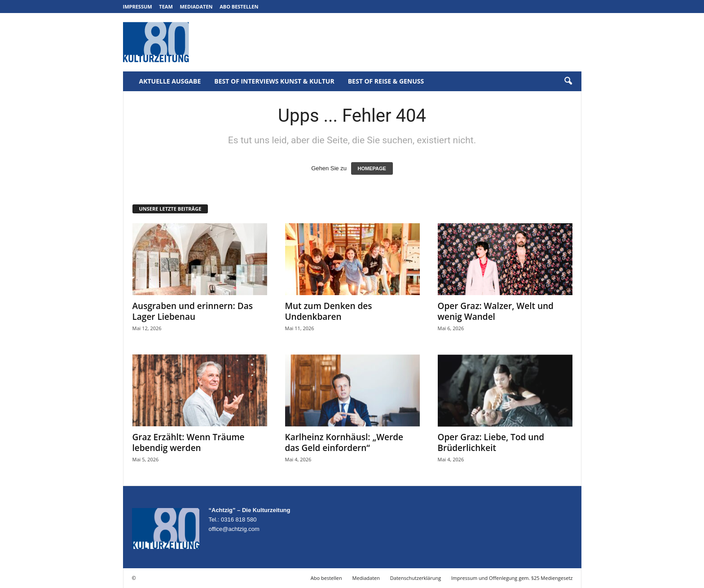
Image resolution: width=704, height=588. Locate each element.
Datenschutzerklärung (416, 578)
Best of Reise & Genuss (386, 81)
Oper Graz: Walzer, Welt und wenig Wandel (496, 311)
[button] (568, 81)
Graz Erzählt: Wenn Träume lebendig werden (189, 442)
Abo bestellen (239, 7)
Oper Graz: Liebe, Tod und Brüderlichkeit (491, 442)
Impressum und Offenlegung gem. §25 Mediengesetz (512, 578)
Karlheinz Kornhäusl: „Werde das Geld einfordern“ (344, 442)
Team (166, 7)
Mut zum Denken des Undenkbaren (329, 311)
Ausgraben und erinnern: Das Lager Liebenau (193, 311)
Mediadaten (196, 7)
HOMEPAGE (372, 168)
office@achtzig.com (234, 529)
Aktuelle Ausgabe (170, 81)
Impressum (138, 7)
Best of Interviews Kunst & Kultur (274, 81)
